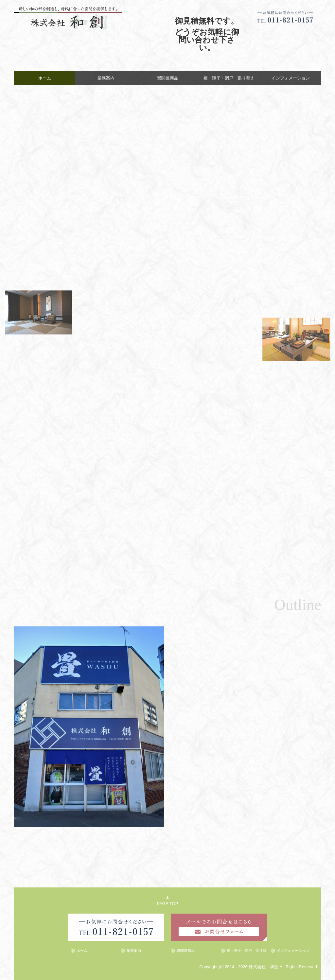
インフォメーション (291, 78)
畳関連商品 (168, 78)
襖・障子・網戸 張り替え (229, 78)
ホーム (45, 78)
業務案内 (106, 78)
